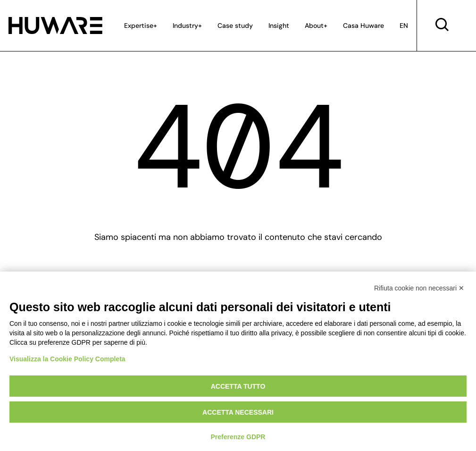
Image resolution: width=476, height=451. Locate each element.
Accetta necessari (238, 412)
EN (404, 26)
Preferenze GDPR (238, 437)
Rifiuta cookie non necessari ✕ (419, 288)
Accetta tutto (238, 386)
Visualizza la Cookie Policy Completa (67, 359)
